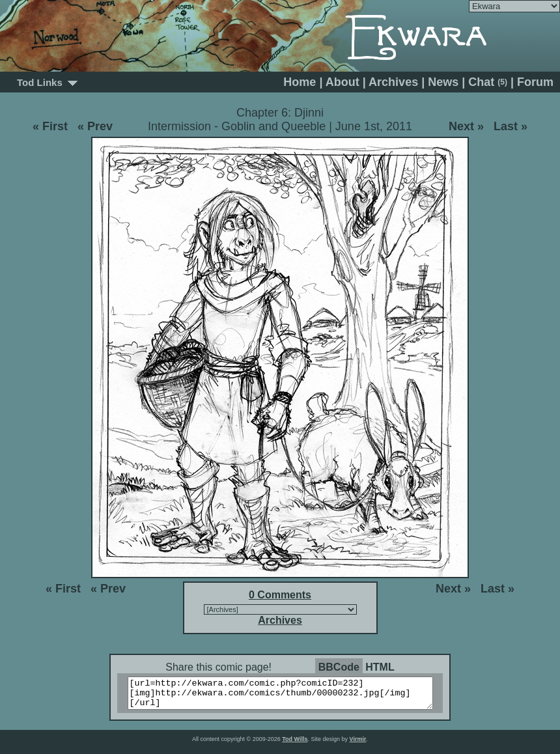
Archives (393, 82)
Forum (535, 82)
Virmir (358, 745)
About (343, 82)
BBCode (339, 667)
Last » (511, 126)
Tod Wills (295, 745)
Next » (466, 126)
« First (50, 126)
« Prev (95, 126)
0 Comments (280, 595)
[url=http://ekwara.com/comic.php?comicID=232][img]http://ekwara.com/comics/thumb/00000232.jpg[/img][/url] (288, 696)
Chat (488, 82)
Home (300, 82)
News (443, 82)
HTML (380, 667)
